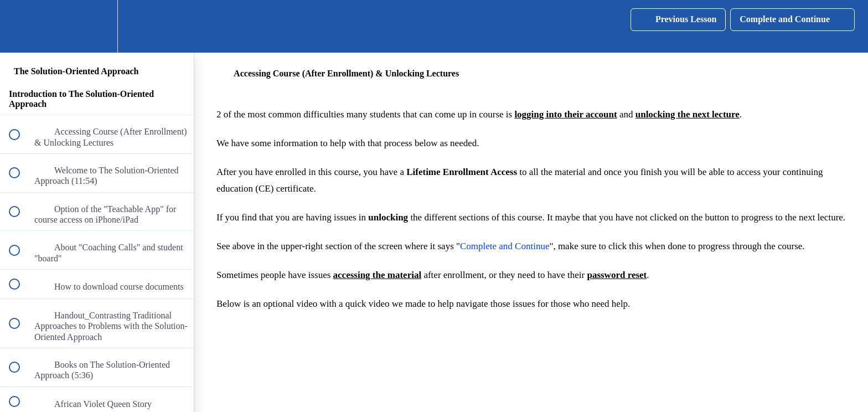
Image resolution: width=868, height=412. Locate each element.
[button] (20, 26)
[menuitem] (97, 26)
